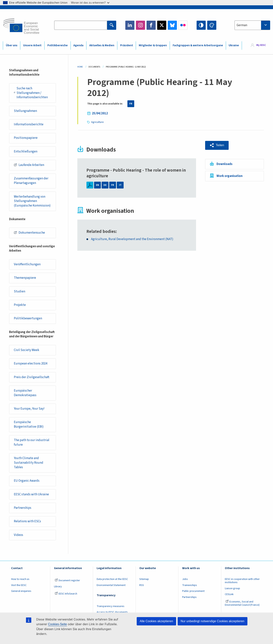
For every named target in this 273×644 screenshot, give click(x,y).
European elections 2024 (31, 364)
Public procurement (193, 591)
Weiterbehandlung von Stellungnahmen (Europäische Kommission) (32, 201)
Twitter (162, 25)
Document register (67, 580)
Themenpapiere (25, 278)
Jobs (185, 579)
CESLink (229, 594)
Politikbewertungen (28, 318)
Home (80, 67)
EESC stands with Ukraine (31, 494)
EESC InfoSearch (66, 594)
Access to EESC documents (112, 612)
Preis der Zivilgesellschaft (32, 377)
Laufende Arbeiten (29, 165)
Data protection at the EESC (112, 579)
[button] (217, 145)
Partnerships (23, 508)
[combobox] (252, 25)
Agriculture (97, 122)
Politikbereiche (58, 45)
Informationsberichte (29, 124)
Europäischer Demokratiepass (25, 393)
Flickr (183, 25)
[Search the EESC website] (81, 25)
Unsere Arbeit (32, 45)
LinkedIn (130, 25)
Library (58, 587)
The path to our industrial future (32, 442)
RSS (142, 585)
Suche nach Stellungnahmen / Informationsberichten (31, 93)
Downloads (224, 164)
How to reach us (20, 579)
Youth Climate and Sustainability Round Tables (29, 463)
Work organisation (229, 176)
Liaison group (232, 588)
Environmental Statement (111, 585)
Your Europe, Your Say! (29, 409)
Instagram (140, 25)
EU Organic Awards (27, 481)
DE (105, 185)
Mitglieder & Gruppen (153, 45)
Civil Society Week (27, 350)
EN (97, 185)
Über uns (12, 45)
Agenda (78, 45)
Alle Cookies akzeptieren (156, 621)
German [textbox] (242, 25)
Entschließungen (26, 152)
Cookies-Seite (57, 624)
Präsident (127, 45)
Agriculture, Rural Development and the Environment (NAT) (132, 239)
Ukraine (234, 45)
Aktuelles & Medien (102, 45)
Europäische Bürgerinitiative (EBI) (29, 424)
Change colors (212, 25)
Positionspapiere (26, 138)
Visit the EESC (19, 585)
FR (131, 104)
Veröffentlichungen (27, 264)
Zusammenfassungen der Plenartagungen (31, 181)
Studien (20, 291)
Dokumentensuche (29, 232)
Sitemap (144, 579)
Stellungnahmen (25, 111)
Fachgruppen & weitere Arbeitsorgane (198, 45)
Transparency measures (111, 606)
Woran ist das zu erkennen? (90, 3)
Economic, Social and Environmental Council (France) (242, 603)
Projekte (20, 305)
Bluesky (172, 25)
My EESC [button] (261, 45)
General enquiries (21, 591)
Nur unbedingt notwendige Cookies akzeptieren (213, 621)
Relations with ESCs (27, 521)
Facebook (151, 25)
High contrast (201, 25)
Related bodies (101, 232)
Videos (18, 535)
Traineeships (190, 585)
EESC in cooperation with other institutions (242, 581)
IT (120, 185)
